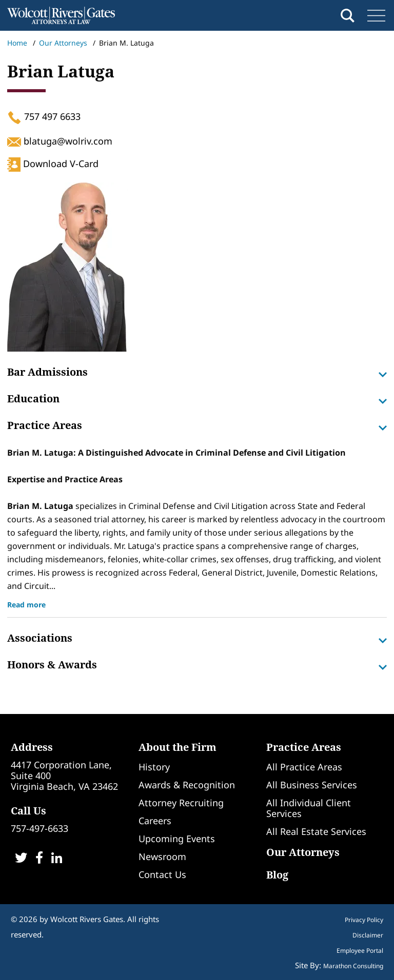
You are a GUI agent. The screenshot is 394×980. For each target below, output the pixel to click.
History (154, 767)
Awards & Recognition (187, 785)
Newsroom (162, 856)
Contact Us (162, 874)
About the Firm (178, 747)
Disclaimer (368, 935)
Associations (197, 638)
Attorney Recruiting (181, 803)
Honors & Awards (197, 665)
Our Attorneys (63, 43)
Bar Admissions (197, 372)
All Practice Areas (304, 767)
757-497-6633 (40, 828)
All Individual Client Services (309, 808)
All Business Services (312, 785)
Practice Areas (197, 425)
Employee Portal (360, 951)
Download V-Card (53, 164)
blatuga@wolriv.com (60, 141)
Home (17, 43)
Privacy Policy (364, 920)
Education (197, 399)
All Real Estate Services (316, 831)
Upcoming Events (177, 839)
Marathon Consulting (353, 966)
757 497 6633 (44, 116)
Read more (26, 605)
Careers (155, 821)
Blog (277, 875)
